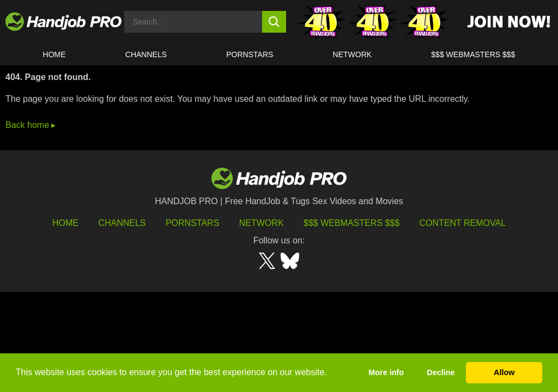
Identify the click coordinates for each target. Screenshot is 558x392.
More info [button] (386, 372)
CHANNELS (146, 54)
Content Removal (463, 223)
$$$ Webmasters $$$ (351, 223)
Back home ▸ (31, 125)
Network (353, 54)
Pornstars (250, 54)
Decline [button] (441, 372)
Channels (122, 223)
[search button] (274, 22)
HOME (54, 54)
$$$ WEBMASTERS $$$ (473, 54)
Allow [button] (504, 372)
